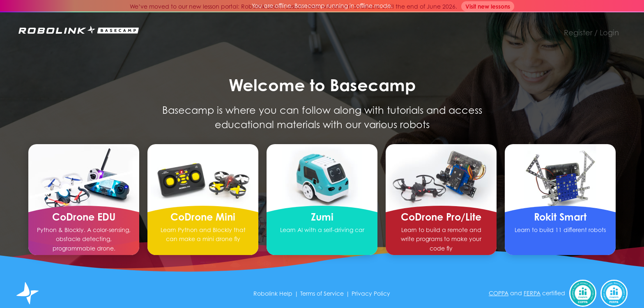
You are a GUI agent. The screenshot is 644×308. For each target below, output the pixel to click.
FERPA (532, 293)
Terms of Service (322, 293)
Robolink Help (273, 293)
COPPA (499, 293)
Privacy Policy (371, 293)
